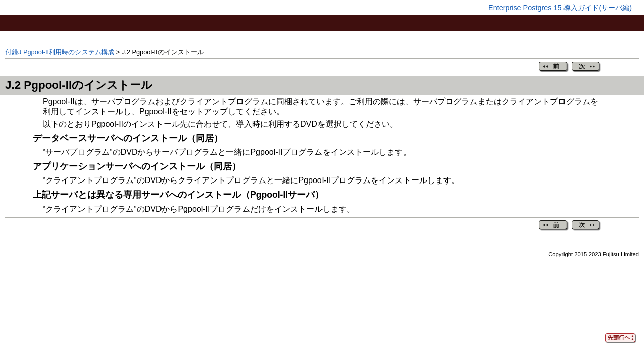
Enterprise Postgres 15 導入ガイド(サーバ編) (560, 8)
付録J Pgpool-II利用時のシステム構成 (60, 52)
